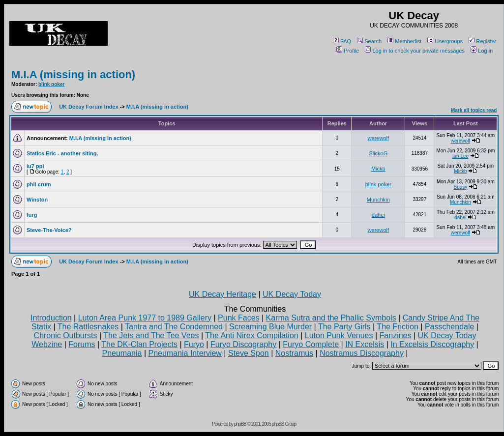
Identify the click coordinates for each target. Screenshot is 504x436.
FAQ (342, 41)
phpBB (240, 424)
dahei (378, 215)
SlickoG (378, 153)
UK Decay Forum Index (89, 107)
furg (32, 215)
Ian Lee (460, 156)
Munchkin (378, 200)
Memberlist (404, 41)
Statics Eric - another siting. (62, 153)
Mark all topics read (474, 110)
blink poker (51, 84)
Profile (348, 51)
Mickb (378, 169)
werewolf (378, 138)
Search (369, 41)
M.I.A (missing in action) (73, 74)
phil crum (39, 184)
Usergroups (445, 41)
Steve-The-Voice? (49, 230)
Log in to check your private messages (415, 51)
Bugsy (461, 187)
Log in (482, 51)
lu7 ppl (35, 166)
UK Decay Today (292, 294)
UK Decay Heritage (222, 294)
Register (482, 41)
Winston (37, 200)
